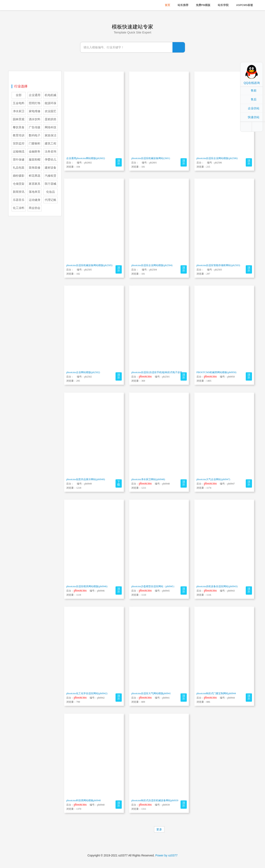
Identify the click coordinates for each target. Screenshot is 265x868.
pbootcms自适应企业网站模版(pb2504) (152, 265)
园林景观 (19, 119)
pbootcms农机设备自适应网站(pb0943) (217, 586)
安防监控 (19, 143)
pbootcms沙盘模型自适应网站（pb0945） (154, 586)
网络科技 (51, 127)
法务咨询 (51, 152)
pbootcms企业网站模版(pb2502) (83, 372)
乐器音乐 (19, 200)
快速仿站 (254, 117)
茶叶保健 (19, 160)
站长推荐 (183, 5)
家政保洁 (51, 135)
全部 (19, 95)
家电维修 (35, 111)
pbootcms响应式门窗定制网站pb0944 (216, 693)
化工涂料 (19, 208)
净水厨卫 (19, 111)
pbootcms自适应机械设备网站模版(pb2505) (89, 265)
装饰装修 (35, 168)
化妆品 (51, 192)
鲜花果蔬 (35, 176)
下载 (119, 483)
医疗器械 (51, 184)
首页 (167, 5)
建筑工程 (51, 143)
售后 (254, 99)
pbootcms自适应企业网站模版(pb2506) (217, 158)
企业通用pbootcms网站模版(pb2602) (86, 158)
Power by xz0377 (166, 855)
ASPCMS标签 (245, 5)
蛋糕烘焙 (51, 119)
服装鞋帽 (35, 160)
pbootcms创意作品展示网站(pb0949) (86, 479)
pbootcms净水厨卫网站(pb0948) (148, 479)
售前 (254, 90)
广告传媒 (35, 127)
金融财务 (35, 152)
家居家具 (35, 184)
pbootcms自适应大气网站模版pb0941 (151, 693)
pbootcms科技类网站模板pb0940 (84, 800)
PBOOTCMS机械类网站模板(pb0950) (216, 372)
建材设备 (51, 168)
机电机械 (51, 95)
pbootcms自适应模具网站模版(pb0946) (87, 586)
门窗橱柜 (35, 143)
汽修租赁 (51, 176)
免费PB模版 (203, 5)
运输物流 (19, 152)
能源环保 (51, 103)
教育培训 (19, 135)
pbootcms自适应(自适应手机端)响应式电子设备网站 (159, 372)
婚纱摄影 (19, 176)
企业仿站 (254, 108)
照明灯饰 (35, 103)
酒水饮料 (35, 119)
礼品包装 (19, 168)
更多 (159, 829)
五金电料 (19, 103)
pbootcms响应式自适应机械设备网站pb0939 (155, 800)
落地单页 (35, 192)
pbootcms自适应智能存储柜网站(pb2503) (218, 265)
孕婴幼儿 (51, 160)
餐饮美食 (19, 127)
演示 (119, 162)
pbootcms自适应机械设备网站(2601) (151, 158)
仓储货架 (19, 184)
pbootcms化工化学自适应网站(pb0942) (87, 693)
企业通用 (35, 95)
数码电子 (35, 135)
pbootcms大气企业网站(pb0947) (213, 479)
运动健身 (35, 200)
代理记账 (51, 200)
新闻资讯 (19, 192)
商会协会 (35, 208)
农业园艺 (51, 111)
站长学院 (223, 5)
